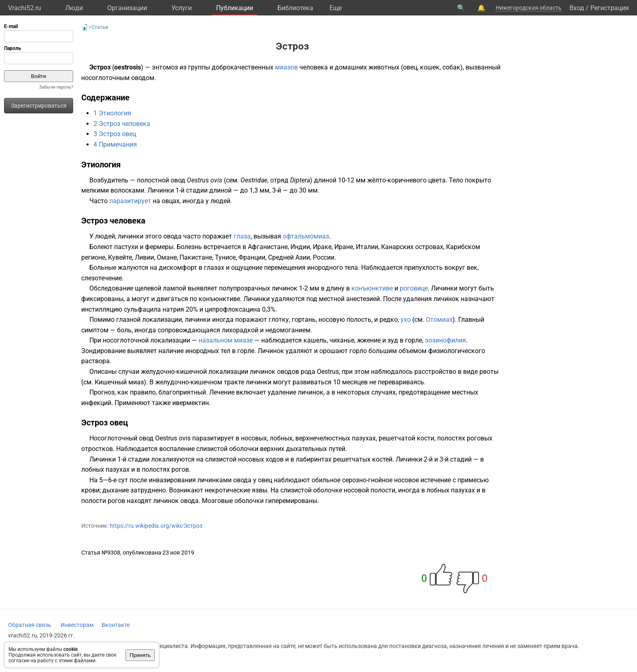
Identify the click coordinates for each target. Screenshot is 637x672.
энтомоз (165, 67)
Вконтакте (116, 625)
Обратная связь (30, 625)
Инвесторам (77, 625)
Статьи (100, 27)
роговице (414, 288)
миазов (286, 67)
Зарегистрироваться (39, 106)
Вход (577, 8)
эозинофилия (445, 340)
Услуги (182, 8)
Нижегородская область (529, 8)
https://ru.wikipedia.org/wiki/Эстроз (156, 526)
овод (178, 180)
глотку (279, 320)
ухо (406, 320)
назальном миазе (226, 340)
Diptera (300, 180)
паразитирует (130, 201)
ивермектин (191, 403)
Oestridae (254, 180)
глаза (242, 236)
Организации (127, 8)
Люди (74, 8)
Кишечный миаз (119, 382)
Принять (140, 655)
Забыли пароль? (56, 87)
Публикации (235, 8)
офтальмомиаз (306, 236)
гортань (304, 320)
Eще (336, 8)
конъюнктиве (372, 288)
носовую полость (345, 320)
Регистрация (610, 8)
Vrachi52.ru (25, 8)
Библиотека (295, 8)
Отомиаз (439, 320)
